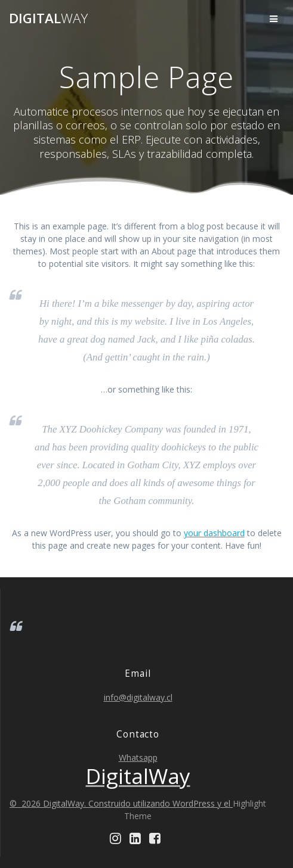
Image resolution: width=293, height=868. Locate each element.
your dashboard (214, 533)
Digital (48, 18)
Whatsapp (138, 757)
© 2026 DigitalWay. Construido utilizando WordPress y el (121, 803)
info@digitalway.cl (138, 697)
